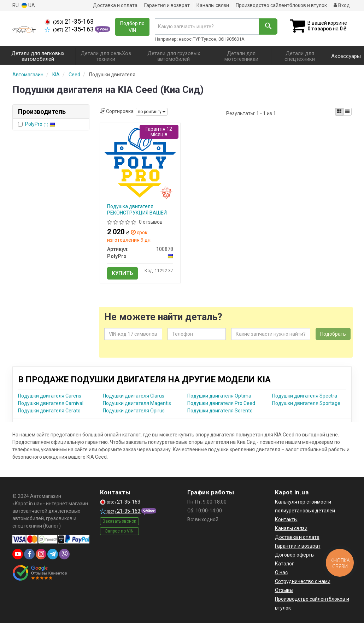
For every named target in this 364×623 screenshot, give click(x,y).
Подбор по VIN (132, 27)
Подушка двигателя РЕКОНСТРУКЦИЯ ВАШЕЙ (137, 210)
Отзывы (284, 590)
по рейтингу (152, 112)
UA (28, 5)
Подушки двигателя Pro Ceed (221, 403)
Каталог (284, 564)
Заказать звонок (119, 521)
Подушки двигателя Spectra (305, 396)
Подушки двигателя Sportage (306, 403)
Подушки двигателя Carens (50, 396)
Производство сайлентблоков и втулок (281, 5)
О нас (281, 572)
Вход (342, 5)
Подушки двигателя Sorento (220, 411)
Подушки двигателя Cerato (49, 411)
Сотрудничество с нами (303, 581)
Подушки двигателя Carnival (51, 403)
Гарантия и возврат (167, 5)
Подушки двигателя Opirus (134, 411)
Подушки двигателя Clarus (134, 396)
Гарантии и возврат (298, 546)
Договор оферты (295, 555)
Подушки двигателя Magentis (137, 403)
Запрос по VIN (119, 531)
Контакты (286, 519)
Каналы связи (213, 5)
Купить (122, 273)
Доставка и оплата (115, 5)
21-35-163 (69, 22)
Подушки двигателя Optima (219, 396)
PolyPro (40, 124)
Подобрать (333, 334)
